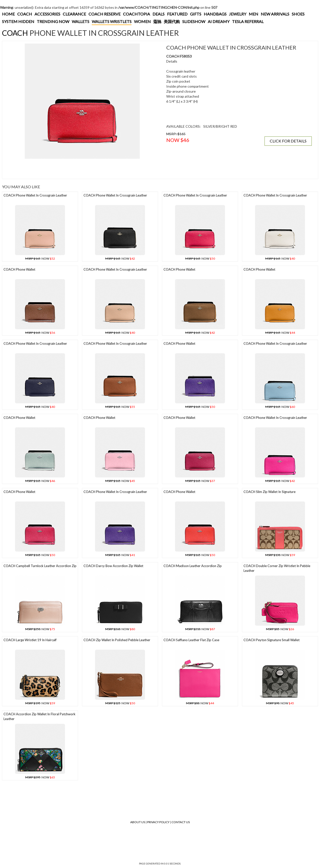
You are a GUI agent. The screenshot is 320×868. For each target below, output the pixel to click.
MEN (253, 14)
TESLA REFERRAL (248, 21)
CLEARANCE (74, 14)
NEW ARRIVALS (275, 14)
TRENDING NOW (53, 21)
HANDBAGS (215, 14)
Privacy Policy (158, 822)
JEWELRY (238, 14)
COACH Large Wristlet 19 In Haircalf (30, 640)
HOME (8, 14)
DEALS (158, 14)
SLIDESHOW (194, 21)
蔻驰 (157, 21)
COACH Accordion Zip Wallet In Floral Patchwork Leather (39, 716)
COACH (25, 14)
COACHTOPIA (136, 14)
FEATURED (177, 14)
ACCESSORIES (47, 14)
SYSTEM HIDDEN (18, 21)
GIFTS (196, 14)
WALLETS (80, 21)
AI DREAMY (219, 21)
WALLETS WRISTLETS (112, 21)
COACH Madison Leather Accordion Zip (193, 566)
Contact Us (181, 822)
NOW (40, 258)
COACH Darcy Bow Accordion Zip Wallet (113, 566)
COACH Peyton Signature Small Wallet (271, 640)
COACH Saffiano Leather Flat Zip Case (191, 640)
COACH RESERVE (104, 14)
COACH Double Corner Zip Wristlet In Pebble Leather (277, 568)
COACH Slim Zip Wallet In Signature (269, 492)
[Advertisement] (82, 169)
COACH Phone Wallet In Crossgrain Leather (35, 195)
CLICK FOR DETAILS (288, 141)
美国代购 (172, 21)
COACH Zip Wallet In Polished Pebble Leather (117, 640)
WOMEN (142, 21)
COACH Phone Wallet (19, 269)
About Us (138, 822)
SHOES (298, 14)
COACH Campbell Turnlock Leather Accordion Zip (40, 566)
